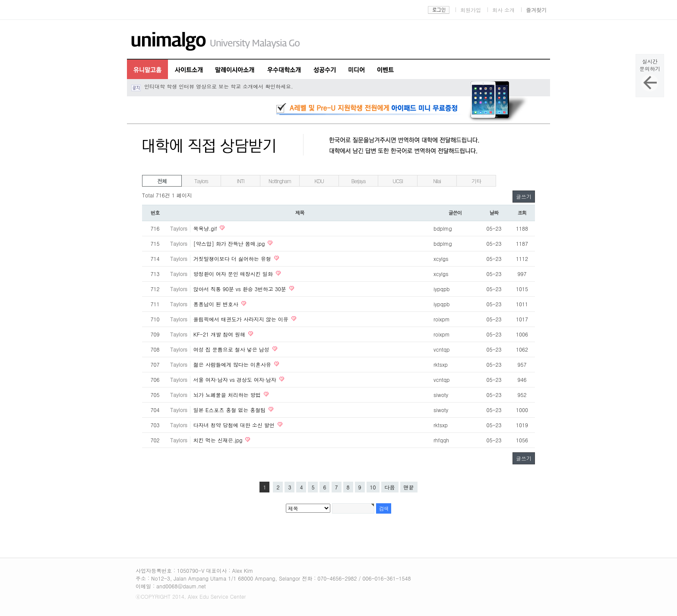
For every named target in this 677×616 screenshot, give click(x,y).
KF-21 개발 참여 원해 (220, 334)
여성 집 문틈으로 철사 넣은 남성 (232, 349)
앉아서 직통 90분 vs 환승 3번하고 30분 (241, 289)
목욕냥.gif (206, 228)
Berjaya (359, 181)
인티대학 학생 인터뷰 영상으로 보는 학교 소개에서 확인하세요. (219, 86)
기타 (476, 181)
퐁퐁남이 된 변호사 (217, 304)
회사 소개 (503, 10)
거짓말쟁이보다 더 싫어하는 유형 (233, 259)
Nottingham (280, 181)
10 (373, 487)
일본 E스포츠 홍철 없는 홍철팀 (231, 410)
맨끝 (409, 487)
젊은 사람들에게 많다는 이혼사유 (233, 364)
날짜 (494, 213)
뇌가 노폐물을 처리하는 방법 (228, 395)
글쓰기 (524, 196)
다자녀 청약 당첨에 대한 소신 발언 (235, 425)
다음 (390, 487)
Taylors (201, 181)
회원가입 (471, 10)
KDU (319, 181)
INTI (241, 181)
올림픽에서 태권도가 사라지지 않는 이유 (242, 319)
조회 (522, 213)
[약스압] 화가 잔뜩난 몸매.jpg (230, 243)
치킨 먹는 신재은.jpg (219, 440)
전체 (162, 181)
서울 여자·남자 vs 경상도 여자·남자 (236, 379)
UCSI (397, 181)
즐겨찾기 (536, 10)
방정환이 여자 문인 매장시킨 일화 (234, 274)
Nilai (437, 181)
